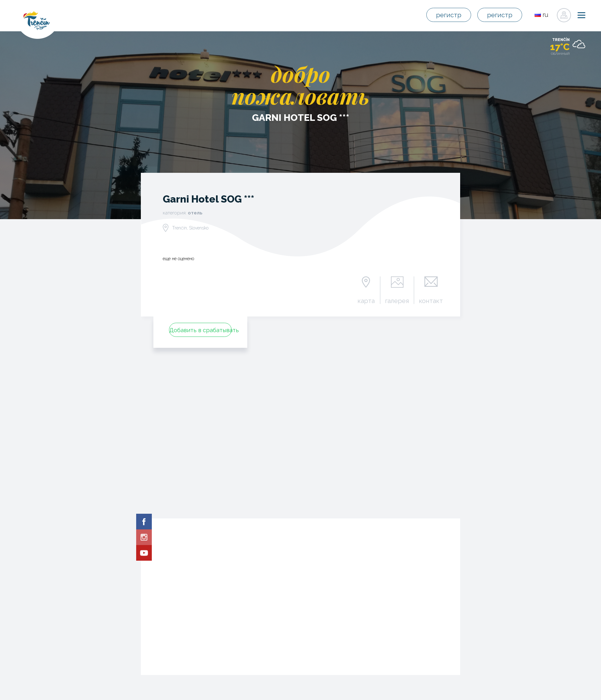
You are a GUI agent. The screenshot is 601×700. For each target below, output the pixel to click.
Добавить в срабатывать (200, 330)
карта (366, 301)
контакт (431, 301)
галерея (397, 301)
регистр (449, 15)
